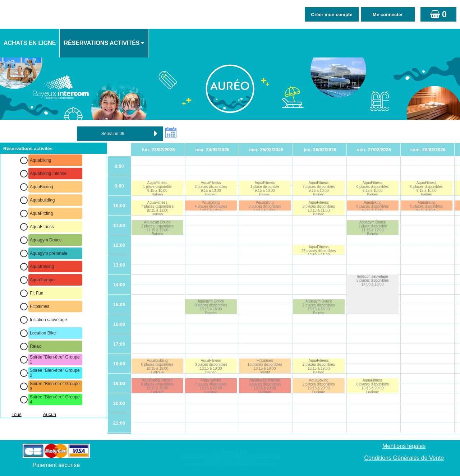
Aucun (49, 414)
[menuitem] (30, 43)
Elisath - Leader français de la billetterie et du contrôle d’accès (230, 456)
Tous (16, 414)
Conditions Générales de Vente (404, 458)
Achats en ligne (30, 43)
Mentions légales (404, 446)
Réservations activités (102, 43)
